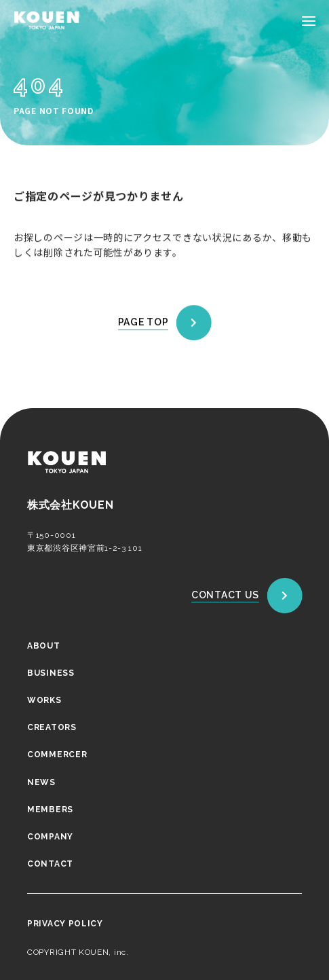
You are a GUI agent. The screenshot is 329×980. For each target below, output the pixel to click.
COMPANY (50, 837)
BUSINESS (51, 672)
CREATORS (52, 727)
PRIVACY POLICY (65, 924)
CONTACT (50, 864)
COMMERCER (57, 755)
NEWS (41, 782)
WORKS (44, 700)
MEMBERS (50, 809)
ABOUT (44, 645)
